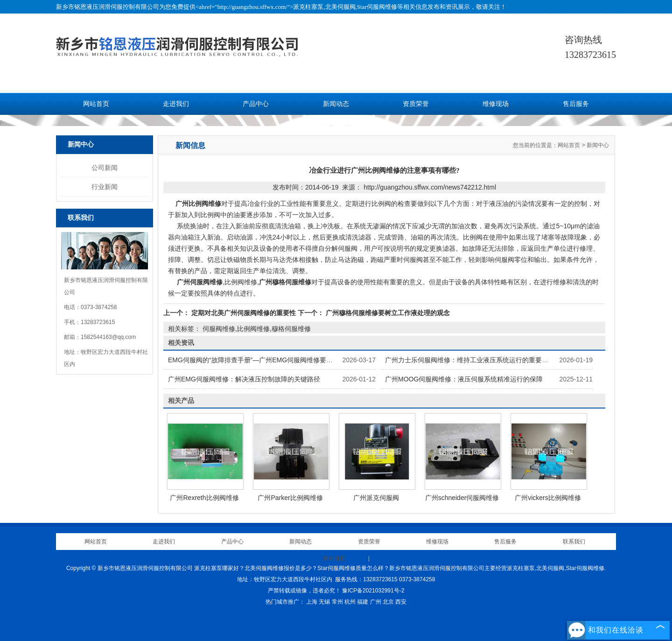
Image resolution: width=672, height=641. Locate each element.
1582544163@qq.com (108, 337)
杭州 (350, 602)
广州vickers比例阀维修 (548, 498)
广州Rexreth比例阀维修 (204, 498)
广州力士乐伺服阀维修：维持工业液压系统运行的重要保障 (470, 360)
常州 (337, 602)
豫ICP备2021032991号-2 (373, 591)
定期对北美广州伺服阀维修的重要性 (244, 313)
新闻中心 (598, 145)
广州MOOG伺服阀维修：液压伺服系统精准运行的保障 (464, 379)
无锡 (324, 602)
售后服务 (576, 104)
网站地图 (335, 558)
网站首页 (96, 104)
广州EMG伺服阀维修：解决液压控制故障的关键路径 (244, 379)
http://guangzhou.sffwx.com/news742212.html (430, 187)
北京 (388, 602)
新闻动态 (336, 104)
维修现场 (496, 104)
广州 (376, 602)
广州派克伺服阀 (376, 498)
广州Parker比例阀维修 (290, 498)
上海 (312, 602)
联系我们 (574, 542)
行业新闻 (105, 187)
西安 (401, 602)
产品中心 (256, 104)
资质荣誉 (416, 104)
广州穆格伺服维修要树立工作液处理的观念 (387, 313)
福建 (363, 602)
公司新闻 (105, 168)
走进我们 (176, 104)
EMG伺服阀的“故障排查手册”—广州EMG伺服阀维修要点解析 (257, 360)
